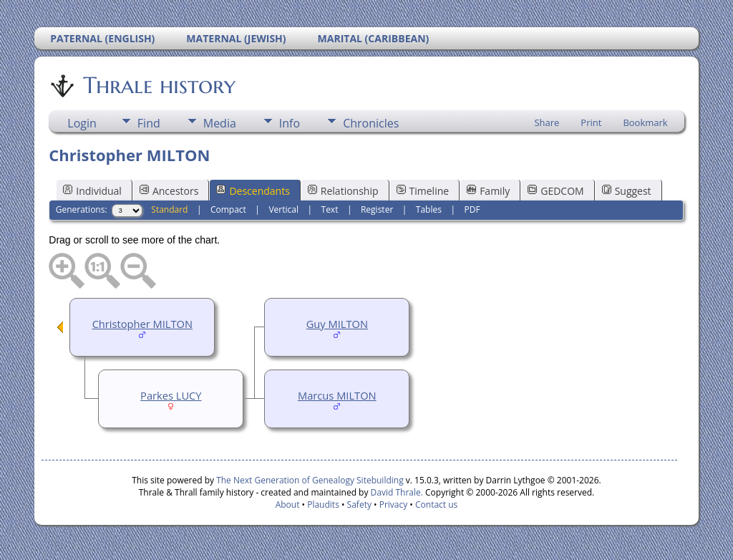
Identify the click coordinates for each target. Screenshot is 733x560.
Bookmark (645, 122)
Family (488, 191)
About (288, 505)
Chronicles (371, 123)
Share (547, 122)
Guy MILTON (337, 324)
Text (330, 209)
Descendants (253, 191)
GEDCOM (555, 191)
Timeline (423, 191)
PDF (472, 209)
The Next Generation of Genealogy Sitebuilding (310, 480)
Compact (228, 209)
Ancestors (169, 191)
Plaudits (323, 505)
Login (82, 123)
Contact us (436, 505)
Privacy (394, 505)
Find (149, 123)
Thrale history (158, 85)
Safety (359, 505)
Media (220, 123)
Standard (169, 209)
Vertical (283, 209)
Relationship (343, 191)
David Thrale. (395, 492)
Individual (92, 191)
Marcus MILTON (337, 395)
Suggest (627, 191)
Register (377, 209)
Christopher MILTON (142, 324)
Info (290, 123)
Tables (429, 209)
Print (591, 122)
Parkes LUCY (171, 395)
